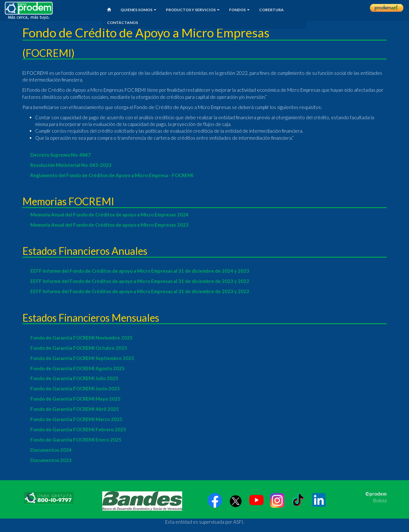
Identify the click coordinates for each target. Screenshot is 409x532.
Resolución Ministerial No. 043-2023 (71, 165)
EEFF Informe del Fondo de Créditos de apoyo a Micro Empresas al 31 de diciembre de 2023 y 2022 (140, 281)
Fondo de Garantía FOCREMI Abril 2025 (75, 409)
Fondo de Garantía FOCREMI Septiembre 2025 (82, 358)
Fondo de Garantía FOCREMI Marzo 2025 (76, 419)
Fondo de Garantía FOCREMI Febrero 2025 (78, 429)
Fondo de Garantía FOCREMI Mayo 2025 (75, 399)
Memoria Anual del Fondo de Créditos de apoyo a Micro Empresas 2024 (109, 215)
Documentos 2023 (51, 460)
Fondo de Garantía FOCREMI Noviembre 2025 (81, 338)
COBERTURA (271, 10)
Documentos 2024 (51, 450)
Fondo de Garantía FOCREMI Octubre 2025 (79, 348)
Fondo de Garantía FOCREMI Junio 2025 (75, 388)
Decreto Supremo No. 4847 (61, 155)
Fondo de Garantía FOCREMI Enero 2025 (76, 440)
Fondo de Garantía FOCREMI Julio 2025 (74, 378)
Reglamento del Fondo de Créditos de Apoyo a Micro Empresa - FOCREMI (112, 175)
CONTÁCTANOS (123, 23)
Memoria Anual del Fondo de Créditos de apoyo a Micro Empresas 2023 (109, 225)
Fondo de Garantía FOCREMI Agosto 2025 (77, 368)
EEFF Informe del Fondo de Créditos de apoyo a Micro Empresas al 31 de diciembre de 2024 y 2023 (140, 271)
